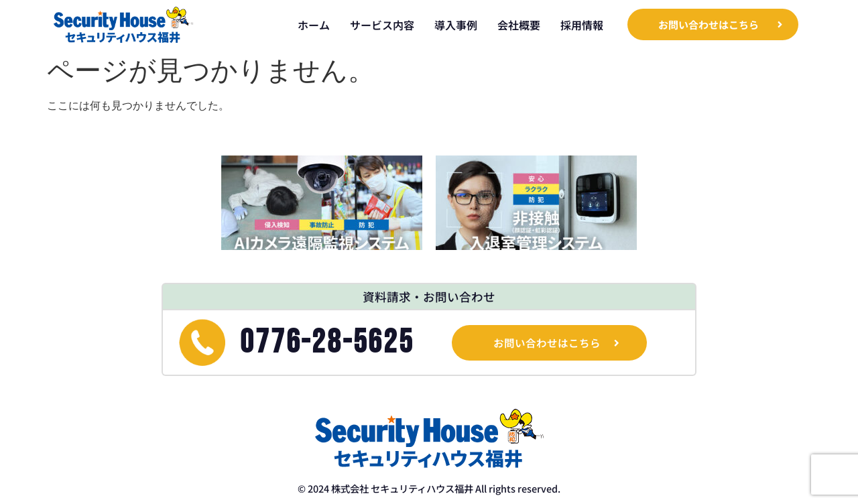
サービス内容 (382, 25)
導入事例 (456, 25)
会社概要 (519, 25)
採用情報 (582, 25)
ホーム (314, 25)
